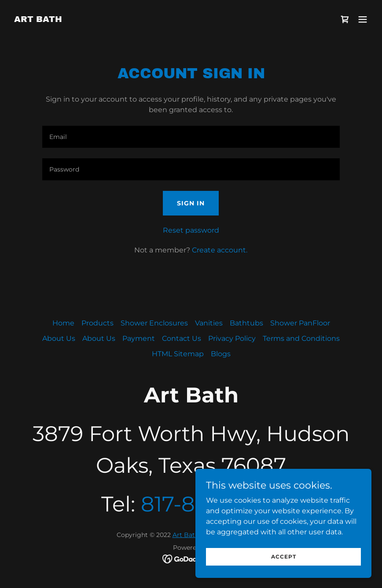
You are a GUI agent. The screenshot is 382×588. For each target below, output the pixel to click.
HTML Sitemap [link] (178, 354)
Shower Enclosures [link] (154, 323)
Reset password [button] (191, 230)
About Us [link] (59, 338)
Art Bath (186, 535)
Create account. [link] (220, 250)
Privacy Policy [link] (232, 338)
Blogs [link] (221, 354)
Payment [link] (139, 338)
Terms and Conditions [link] (301, 338)
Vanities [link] (209, 323)
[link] (38, 20)
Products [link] (97, 323)
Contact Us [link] (182, 338)
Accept (284, 557)
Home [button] (63, 323)
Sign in (191, 203)
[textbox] (191, 137)
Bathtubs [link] (246, 323)
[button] (363, 19)
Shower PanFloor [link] (300, 323)
